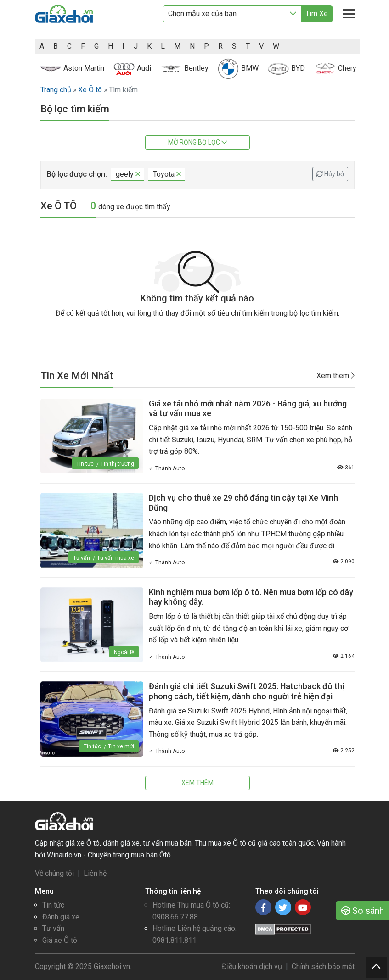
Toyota (167, 174)
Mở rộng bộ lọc (197, 142)
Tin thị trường (117, 464)
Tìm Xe (317, 14)
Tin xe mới (121, 746)
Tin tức (85, 464)
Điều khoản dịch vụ (252, 966)
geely (128, 174)
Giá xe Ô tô (60, 940)
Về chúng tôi (54, 873)
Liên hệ (95, 873)
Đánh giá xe (61, 917)
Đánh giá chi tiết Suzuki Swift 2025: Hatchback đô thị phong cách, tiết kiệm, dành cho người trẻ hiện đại (247, 691)
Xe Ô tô (90, 90)
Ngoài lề (124, 652)
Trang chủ (56, 90)
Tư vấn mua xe (116, 558)
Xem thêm (335, 376)
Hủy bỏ (330, 174)
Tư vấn (82, 558)
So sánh (363, 911)
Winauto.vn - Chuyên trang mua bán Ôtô (109, 855)
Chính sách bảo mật (323, 966)
